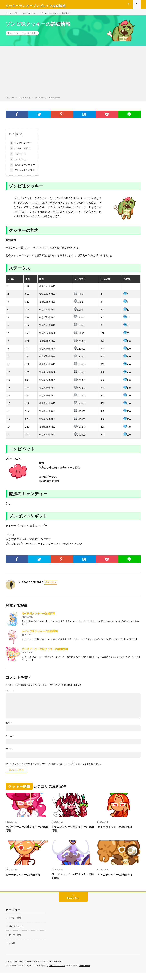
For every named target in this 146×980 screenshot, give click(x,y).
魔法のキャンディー (22, 171)
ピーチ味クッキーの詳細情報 (25, 881)
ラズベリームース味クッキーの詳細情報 (26, 835)
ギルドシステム (32, 16)
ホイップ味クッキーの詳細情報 (40, 637)
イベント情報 (16, 926)
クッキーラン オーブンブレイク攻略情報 (45, 969)
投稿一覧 (50, 588)
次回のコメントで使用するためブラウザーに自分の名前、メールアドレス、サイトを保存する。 (54, 770)
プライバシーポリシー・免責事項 (62, 16)
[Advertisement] (73, 77)
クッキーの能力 (20, 154)
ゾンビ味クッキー (21, 149)
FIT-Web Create (58, 973)
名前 (9, 729)
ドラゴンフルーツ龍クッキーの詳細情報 (72, 835)
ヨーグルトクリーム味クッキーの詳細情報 (72, 884)
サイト (9, 755)
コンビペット (19, 165)
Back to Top (73, 906)
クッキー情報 (30, 39)
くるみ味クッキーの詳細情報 (117, 881)
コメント (10, 696)
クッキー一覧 (12, 16)
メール (10, 742)
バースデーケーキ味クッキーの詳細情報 (45, 655)
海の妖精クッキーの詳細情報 (38, 619)
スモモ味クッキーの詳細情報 (117, 833)
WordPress (86, 973)
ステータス (18, 160)
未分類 (12, 951)
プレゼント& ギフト (22, 176)
